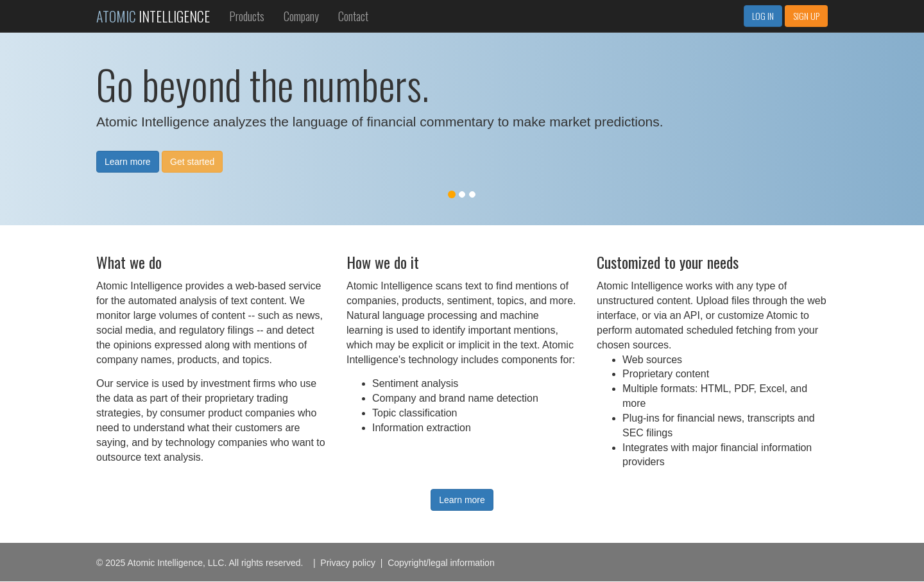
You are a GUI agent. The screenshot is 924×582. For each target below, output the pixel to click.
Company (301, 16)
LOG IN (763, 16)
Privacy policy (348, 563)
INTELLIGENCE (153, 16)
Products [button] (247, 16)
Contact (353, 16)
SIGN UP (806, 16)
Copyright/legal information (441, 563)
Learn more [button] (128, 162)
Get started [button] (192, 162)
